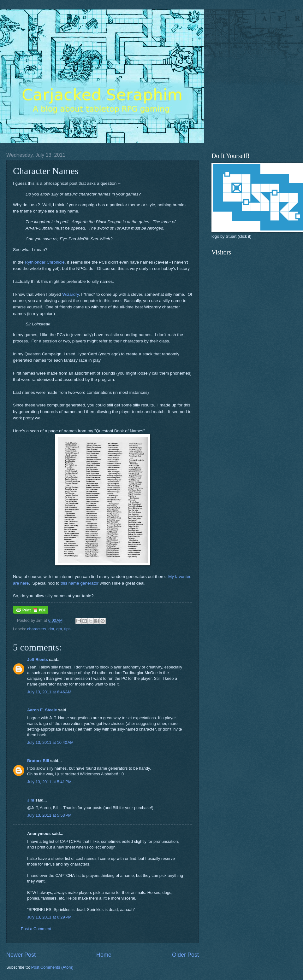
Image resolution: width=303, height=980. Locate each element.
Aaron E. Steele (42, 710)
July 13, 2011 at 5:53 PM (49, 815)
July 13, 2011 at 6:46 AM (49, 692)
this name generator (80, 583)
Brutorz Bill (38, 761)
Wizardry (70, 294)
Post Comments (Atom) (52, 967)
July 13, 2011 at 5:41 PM (49, 782)
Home (104, 955)
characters (37, 629)
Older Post (185, 955)
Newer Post (21, 955)
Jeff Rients (38, 659)
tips (67, 629)
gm (59, 629)
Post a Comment (36, 929)
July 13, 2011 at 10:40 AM (50, 742)
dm (51, 629)
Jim (31, 800)
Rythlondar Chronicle (45, 262)
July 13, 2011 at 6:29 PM (49, 917)
